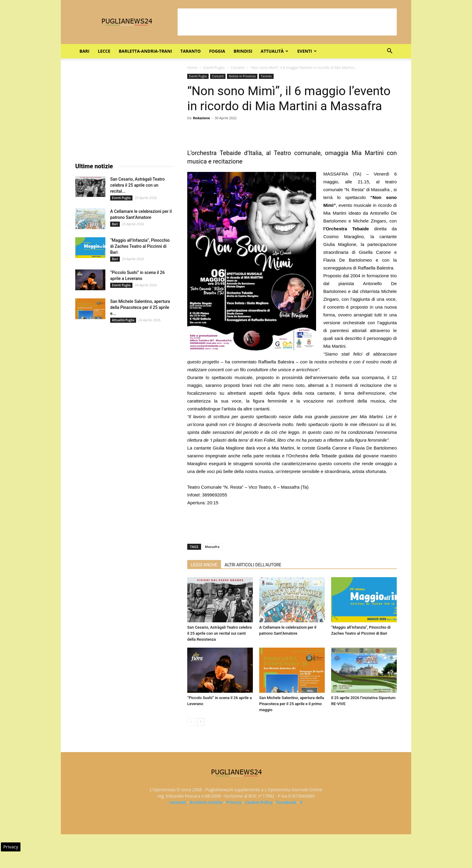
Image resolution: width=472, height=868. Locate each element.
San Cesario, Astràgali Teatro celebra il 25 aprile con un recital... (137, 185)
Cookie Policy (259, 802)
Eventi (307, 51)
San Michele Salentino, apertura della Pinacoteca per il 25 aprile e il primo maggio (292, 704)
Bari (84, 51)
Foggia (217, 51)
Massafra (212, 547)
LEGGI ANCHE (204, 565)
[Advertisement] (287, 22)
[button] (390, 52)
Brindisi (243, 51)
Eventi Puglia (214, 68)
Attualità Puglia (123, 320)
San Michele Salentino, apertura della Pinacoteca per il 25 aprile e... (140, 307)
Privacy (234, 802)
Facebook (286, 802)
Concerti (237, 68)
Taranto (190, 51)
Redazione (202, 118)
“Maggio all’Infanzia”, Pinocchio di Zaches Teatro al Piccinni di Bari (140, 246)
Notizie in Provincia (242, 76)
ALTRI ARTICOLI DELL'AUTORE (253, 565)
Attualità (275, 51)
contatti (178, 802)
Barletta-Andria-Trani (145, 51)
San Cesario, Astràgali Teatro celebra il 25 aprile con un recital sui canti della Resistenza (219, 633)
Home (192, 68)
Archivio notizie (206, 802)
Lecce (104, 51)
